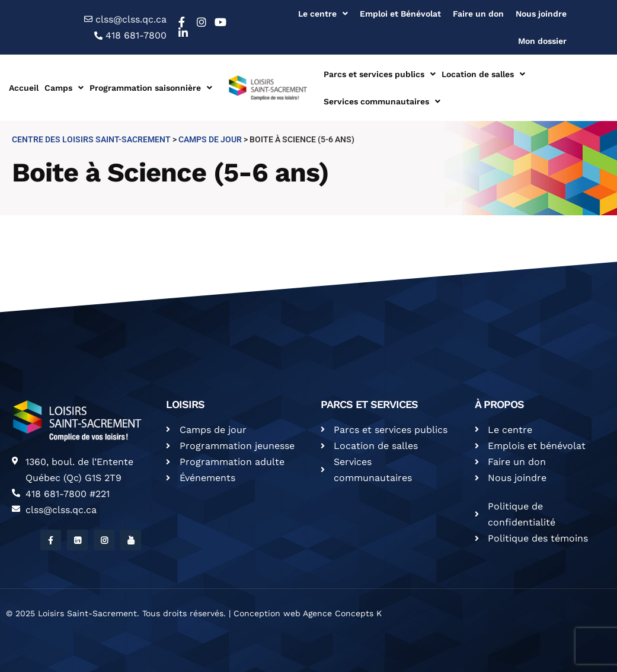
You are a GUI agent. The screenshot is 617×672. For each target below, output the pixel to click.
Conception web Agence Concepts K (308, 613)
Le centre (323, 14)
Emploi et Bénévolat (400, 14)
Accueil (24, 88)
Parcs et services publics (380, 74)
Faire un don (478, 14)
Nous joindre (541, 14)
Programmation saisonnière (151, 88)
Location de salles (483, 74)
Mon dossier (542, 41)
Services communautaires (382, 101)
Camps (64, 88)
